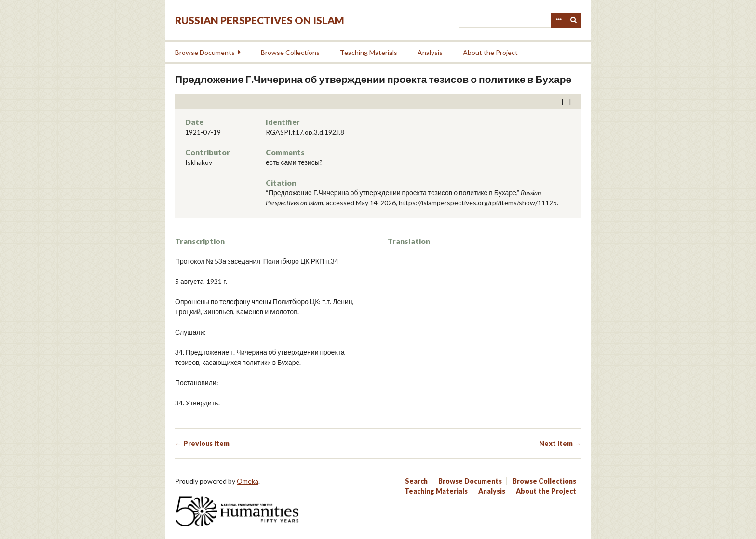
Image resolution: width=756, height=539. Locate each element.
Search (574, 20)
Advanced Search (558, 20)
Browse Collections (290, 52)
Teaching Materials (369, 52)
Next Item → (560, 443)
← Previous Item (202, 443)
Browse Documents (205, 52)
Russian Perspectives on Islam (260, 20)
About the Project (490, 52)
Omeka (248, 481)
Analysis (430, 52)
